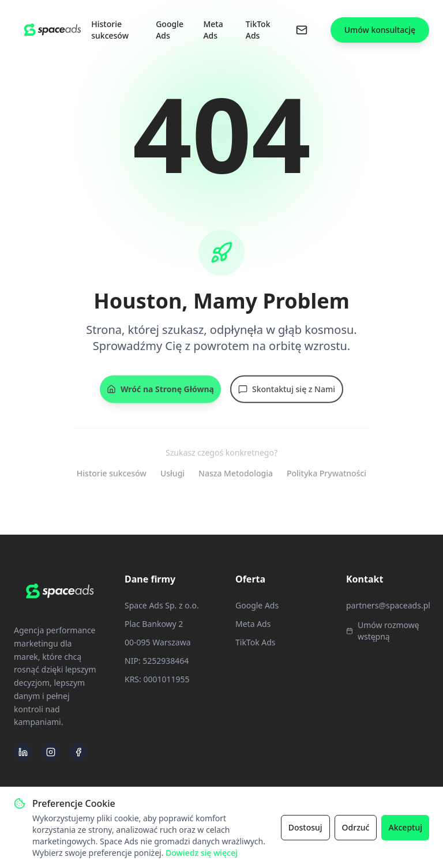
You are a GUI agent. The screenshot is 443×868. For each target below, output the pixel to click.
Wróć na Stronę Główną (160, 392)
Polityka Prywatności (326, 473)
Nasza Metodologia (236, 473)
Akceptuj (405, 827)
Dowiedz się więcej (202, 853)
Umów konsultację (380, 30)
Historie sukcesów (110, 30)
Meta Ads (213, 30)
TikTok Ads (258, 30)
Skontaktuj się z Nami (287, 392)
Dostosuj (305, 827)
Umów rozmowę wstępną (383, 631)
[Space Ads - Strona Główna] (52, 30)
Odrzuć (356, 827)
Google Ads (170, 30)
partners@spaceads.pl (388, 605)
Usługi (172, 473)
